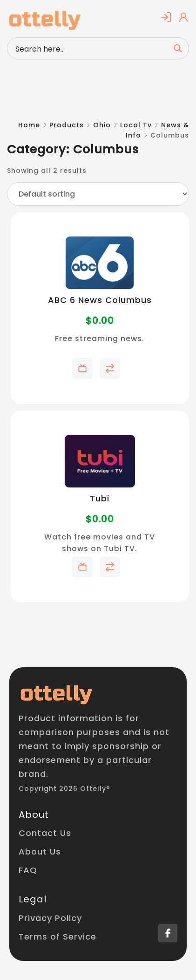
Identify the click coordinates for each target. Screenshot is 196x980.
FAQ (28, 870)
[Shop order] (98, 194)
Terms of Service (57, 937)
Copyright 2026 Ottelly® (64, 789)
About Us (40, 852)
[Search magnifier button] (178, 48)
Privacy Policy (50, 918)
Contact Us (45, 833)
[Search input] (91, 48)
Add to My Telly (82, 368)
